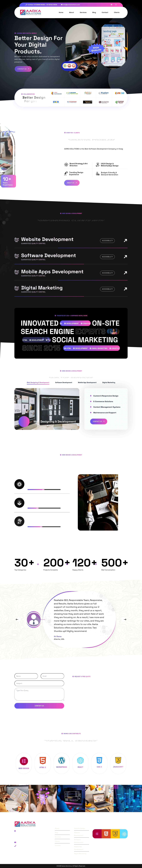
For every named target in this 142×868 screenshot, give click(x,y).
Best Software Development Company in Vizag (104, 149)
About (71, 12)
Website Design (80, 828)
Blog (94, 12)
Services (83, 12)
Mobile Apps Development (52, 272)
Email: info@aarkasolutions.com (28, 842)
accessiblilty (107, 241)
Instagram (35, 853)
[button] (17, 620)
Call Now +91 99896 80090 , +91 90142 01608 (41, 5)
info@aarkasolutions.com (70, 5)
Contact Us (99, 421)
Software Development (49, 255)
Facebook (20, 853)
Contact (105, 12)
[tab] (38, 383)
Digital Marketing (42, 288)
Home (61, 12)
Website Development (47, 239)
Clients (117, 12)
